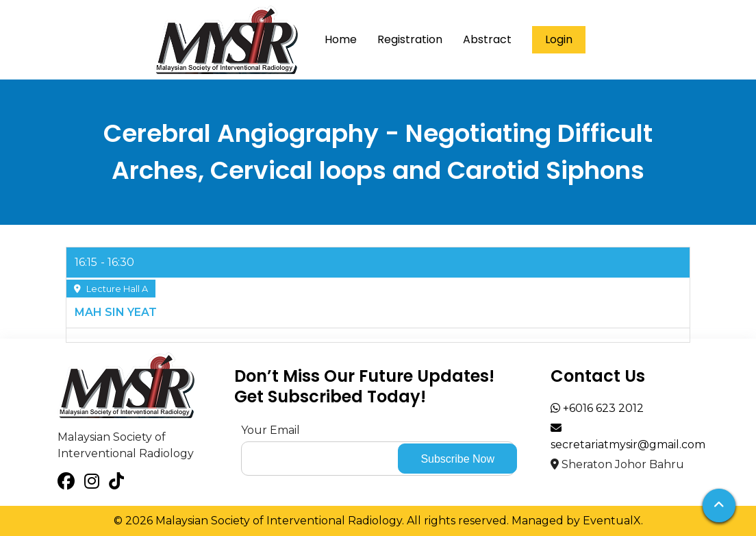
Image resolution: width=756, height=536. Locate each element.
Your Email (270, 430)
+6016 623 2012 (597, 408)
